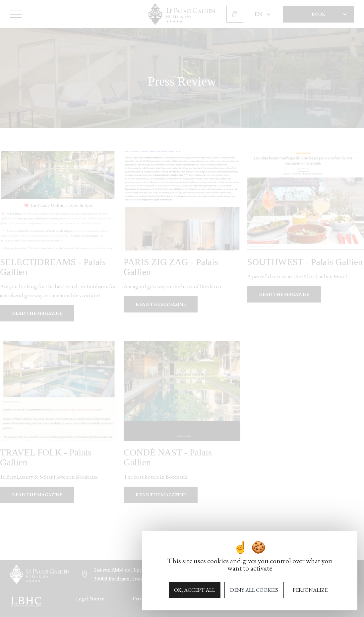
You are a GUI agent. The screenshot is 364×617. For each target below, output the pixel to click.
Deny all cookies (254, 590)
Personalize (310, 590)
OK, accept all (195, 590)
